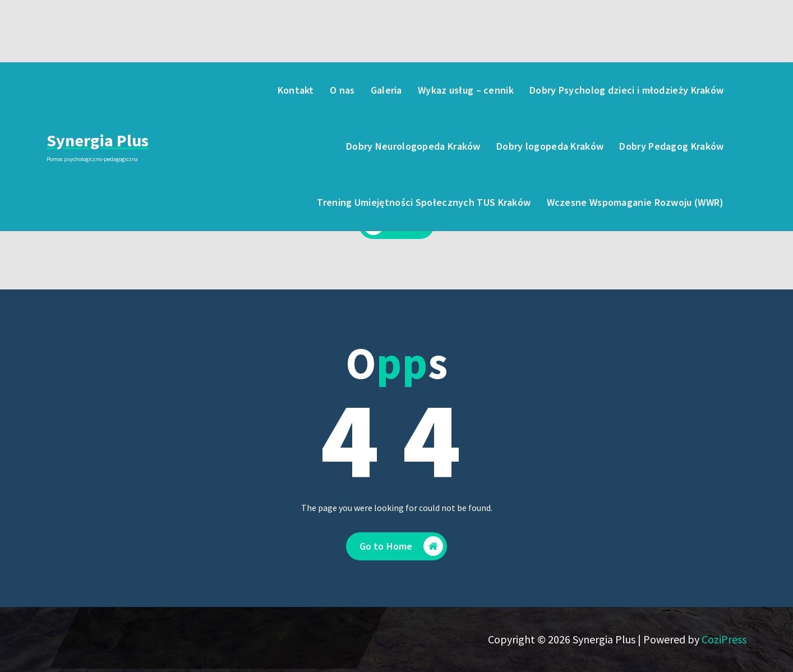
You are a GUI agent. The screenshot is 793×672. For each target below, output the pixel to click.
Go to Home (402, 547)
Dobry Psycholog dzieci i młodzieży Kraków (626, 90)
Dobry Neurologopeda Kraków (413, 146)
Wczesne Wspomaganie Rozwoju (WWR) (635, 202)
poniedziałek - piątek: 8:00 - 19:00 (168, 37)
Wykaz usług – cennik (466, 90)
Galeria (386, 90)
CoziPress (724, 639)
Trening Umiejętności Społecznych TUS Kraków (424, 202)
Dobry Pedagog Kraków (671, 146)
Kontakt (296, 90)
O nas (342, 90)
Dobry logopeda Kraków (550, 146)
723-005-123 (293, 37)
